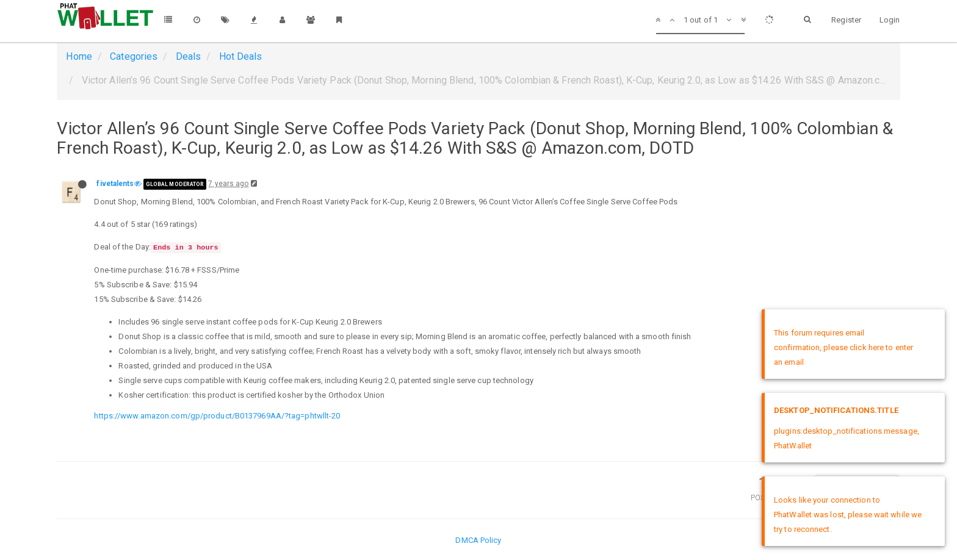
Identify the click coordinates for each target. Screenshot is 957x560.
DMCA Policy (478, 540)
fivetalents (115, 184)
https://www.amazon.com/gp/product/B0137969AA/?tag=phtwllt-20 (217, 416)
